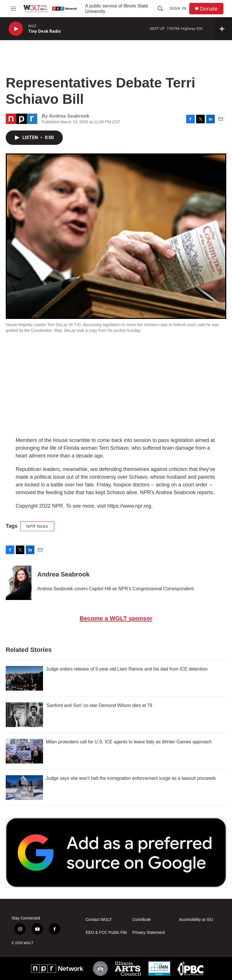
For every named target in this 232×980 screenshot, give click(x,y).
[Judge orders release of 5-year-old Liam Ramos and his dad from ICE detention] (24, 678)
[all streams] (224, 29)
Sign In (178, 8)
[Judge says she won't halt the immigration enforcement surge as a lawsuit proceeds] (24, 788)
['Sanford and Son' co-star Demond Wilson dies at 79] (24, 715)
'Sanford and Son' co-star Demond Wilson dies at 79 (99, 705)
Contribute (142, 920)
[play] (16, 29)
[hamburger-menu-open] (13, 9)
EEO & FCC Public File (106, 933)
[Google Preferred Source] (116, 852)
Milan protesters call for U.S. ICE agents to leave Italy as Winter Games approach (129, 742)
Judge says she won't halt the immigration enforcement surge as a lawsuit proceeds (131, 778)
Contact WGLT (99, 920)
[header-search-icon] (160, 9)
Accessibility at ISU (196, 920)
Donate (209, 9)
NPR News (37, 526)
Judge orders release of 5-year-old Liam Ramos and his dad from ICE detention (127, 669)
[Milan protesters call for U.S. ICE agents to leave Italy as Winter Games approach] (24, 751)
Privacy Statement (149, 933)
